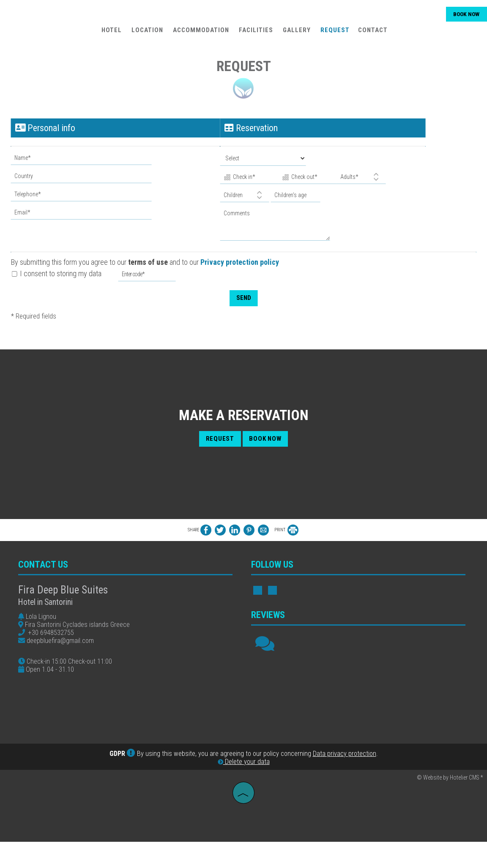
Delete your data (244, 789)
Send (243, 294)
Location (146, 32)
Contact (372, 32)
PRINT (286, 533)
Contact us (46, 571)
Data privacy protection (345, 781)
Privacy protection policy (241, 259)
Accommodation (200, 32)
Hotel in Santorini (48, 609)
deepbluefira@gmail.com (63, 647)
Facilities (255, 32)
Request (334, 32)
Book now (465, 16)
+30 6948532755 (54, 639)
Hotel (111, 32)
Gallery (296, 32)
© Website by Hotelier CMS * (450, 805)
